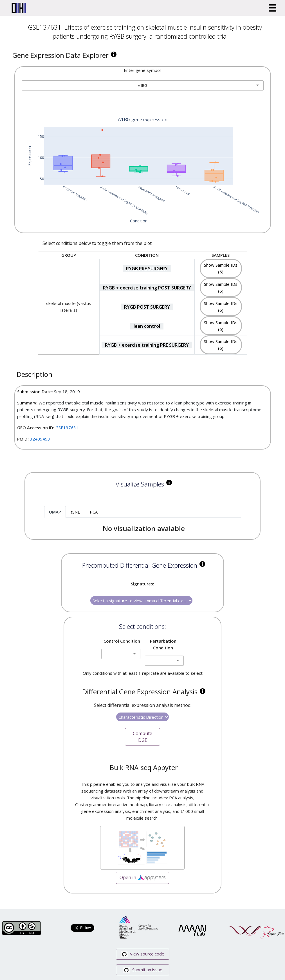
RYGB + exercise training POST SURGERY (147, 288)
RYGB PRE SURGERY (147, 269)
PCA (94, 512)
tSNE (75, 512)
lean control (147, 326)
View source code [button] (142, 954)
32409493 (40, 439)
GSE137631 (67, 428)
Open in (142, 878)
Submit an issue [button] (143, 970)
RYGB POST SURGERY (147, 307)
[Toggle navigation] (273, 8)
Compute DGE (142, 737)
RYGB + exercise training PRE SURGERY (147, 345)
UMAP (55, 512)
